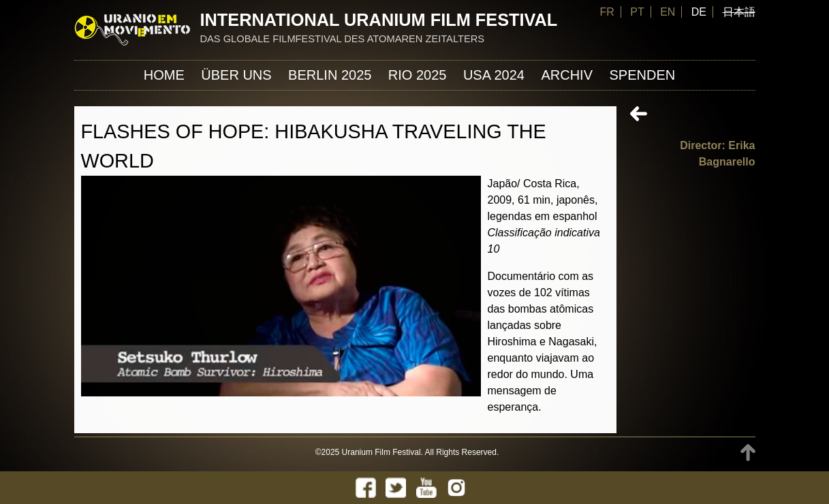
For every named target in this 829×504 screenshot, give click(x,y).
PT (637, 12)
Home (164, 75)
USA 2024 (494, 75)
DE (699, 12)
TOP (748, 453)
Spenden (642, 75)
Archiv (567, 75)
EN (668, 12)
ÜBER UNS (236, 75)
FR (607, 12)
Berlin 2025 (330, 75)
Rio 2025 (418, 75)
